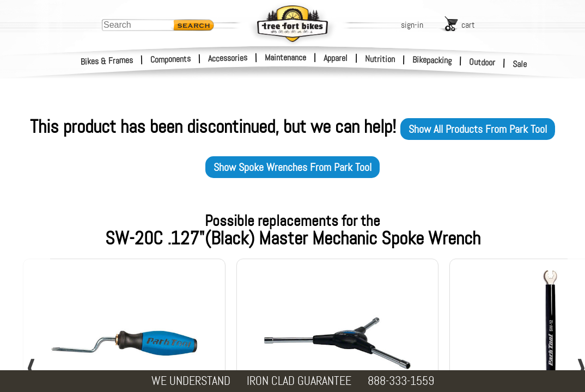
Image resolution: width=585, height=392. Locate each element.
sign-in (412, 25)
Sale (520, 64)
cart (468, 25)
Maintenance (285, 57)
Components (171, 59)
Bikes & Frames (107, 61)
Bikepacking (432, 60)
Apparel (336, 58)
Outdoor (482, 62)
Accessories (228, 58)
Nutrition (380, 59)
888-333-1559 (401, 381)
